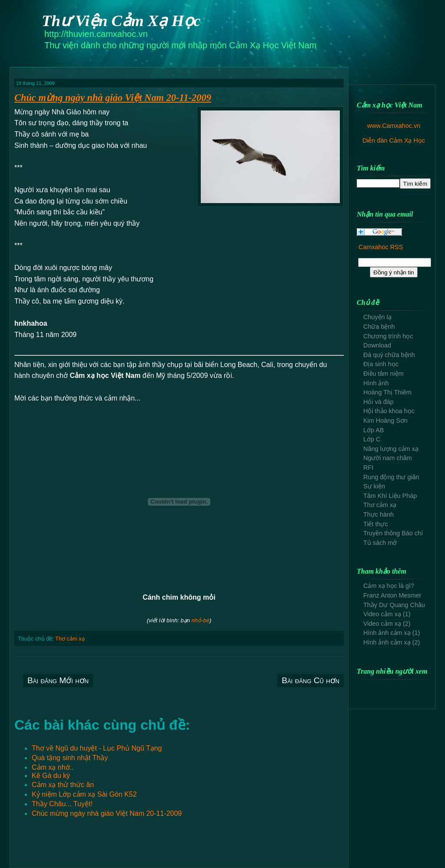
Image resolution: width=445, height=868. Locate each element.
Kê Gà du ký (51, 776)
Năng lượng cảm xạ (391, 449)
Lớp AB (374, 430)
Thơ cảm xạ (70, 639)
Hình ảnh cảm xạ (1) (392, 633)
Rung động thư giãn (391, 477)
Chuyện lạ (377, 317)
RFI (368, 467)
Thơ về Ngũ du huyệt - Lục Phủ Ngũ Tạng (97, 748)
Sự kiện (374, 486)
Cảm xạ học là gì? (389, 586)
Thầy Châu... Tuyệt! (62, 804)
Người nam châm (388, 458)
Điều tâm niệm (384, 374)
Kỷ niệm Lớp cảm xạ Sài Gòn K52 (84, 794)
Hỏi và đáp (379, 402)
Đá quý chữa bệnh (389, 355)
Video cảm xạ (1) (387, 614)
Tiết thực (376, 524)
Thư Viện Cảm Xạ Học (121, 21)
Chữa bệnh (379, 327)
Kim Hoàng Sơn (385, 421)
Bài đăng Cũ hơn (311, 680)
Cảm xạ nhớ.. (53, 767)
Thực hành (379, 514)
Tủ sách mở (380, 543)
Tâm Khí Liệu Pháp (390, 496)
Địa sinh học (381, 364)
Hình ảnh (376, 383)
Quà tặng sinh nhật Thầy (70, 758)
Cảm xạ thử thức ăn (63, 785)
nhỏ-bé (201, 620)
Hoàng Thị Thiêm (387, 392)
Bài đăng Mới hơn (58, 680)
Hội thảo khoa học (389, 411)
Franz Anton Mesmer (392, 595)
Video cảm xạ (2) (387, 624)
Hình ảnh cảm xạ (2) (392, 642)
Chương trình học (388, 336)
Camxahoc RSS (381, 247)
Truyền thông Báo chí (393, 533)
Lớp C (372, 439)
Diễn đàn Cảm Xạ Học (394, 140)
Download (377, 345)
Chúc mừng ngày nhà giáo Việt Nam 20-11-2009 (113, 98)
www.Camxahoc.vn (394, 126)
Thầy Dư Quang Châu (394, 605)
